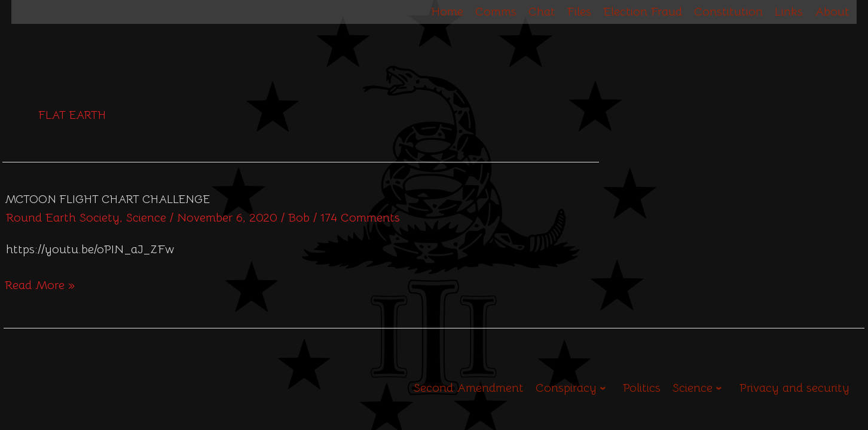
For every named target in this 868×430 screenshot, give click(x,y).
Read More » (40, 285)
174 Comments (360, 218)
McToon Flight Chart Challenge (107, 199)
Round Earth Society (63, 218)
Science (146, 218)
